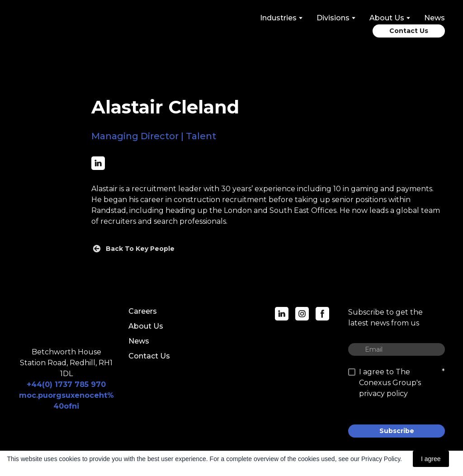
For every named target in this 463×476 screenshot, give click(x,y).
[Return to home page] (59, 26)
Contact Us (149, 356)
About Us (146, 326)
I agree (431, 459)
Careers (143, 311)
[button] (409, 31)
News (435, 18)
